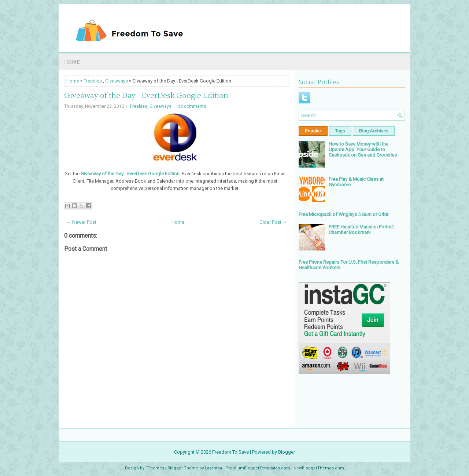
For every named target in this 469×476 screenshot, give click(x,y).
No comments (192, 106)
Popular (313, 131)
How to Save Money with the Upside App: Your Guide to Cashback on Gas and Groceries (363, 149)
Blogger (287, 452)
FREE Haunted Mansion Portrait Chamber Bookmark (361, 230)
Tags (340, 131)
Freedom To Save (230, 452)
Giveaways (117, 81)
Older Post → (273, 222)
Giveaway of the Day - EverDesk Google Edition (146, 96)
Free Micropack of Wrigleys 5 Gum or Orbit (344, 214)
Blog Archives (374, 131)
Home (72, 62)
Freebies (93, 81)
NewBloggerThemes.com (319, 468)
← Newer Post (81, 222)
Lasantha (213, 468)
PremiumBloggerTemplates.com (258, 468)
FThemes (155, 468)
